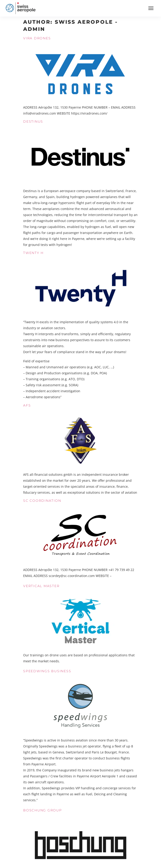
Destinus (33, 121)
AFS (27, 405)
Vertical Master (41, 586)
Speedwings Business (47, 671)
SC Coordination (42, 501)
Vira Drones (37, 38)
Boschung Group (43, 810)
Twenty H (33, 253)
